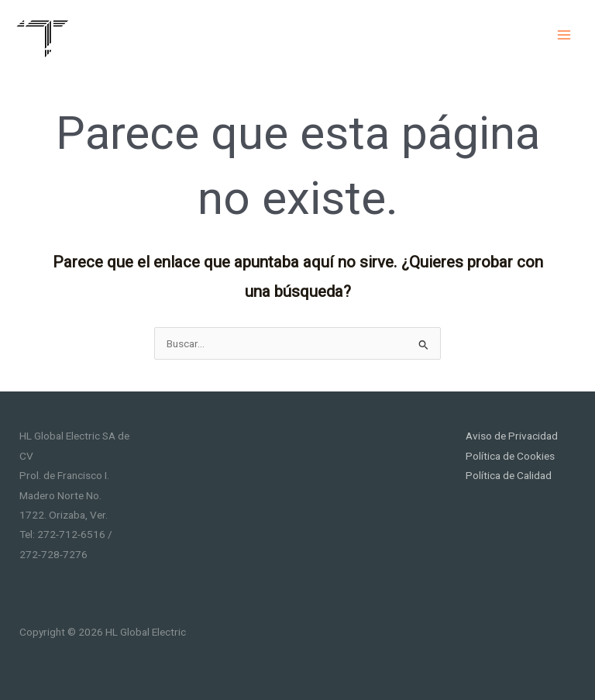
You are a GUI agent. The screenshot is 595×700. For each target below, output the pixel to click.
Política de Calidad (509, 475)
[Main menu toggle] (564, 34)
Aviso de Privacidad (512, 436)
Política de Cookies (510, 456)
